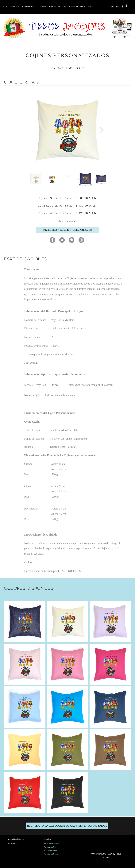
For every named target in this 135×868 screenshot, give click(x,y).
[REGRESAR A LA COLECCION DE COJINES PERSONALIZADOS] (67, 826)
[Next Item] (101, 130)
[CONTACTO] (18, 844)
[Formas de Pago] (54, 851)
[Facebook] (52, 240)
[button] (124, 6)
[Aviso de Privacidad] (54, 844)
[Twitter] (62, 240)
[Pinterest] (72, 240)
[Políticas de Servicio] (54, 854)
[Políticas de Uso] (54, 847)
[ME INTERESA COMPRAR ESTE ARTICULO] (67, 230)
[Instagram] (81, 240)
